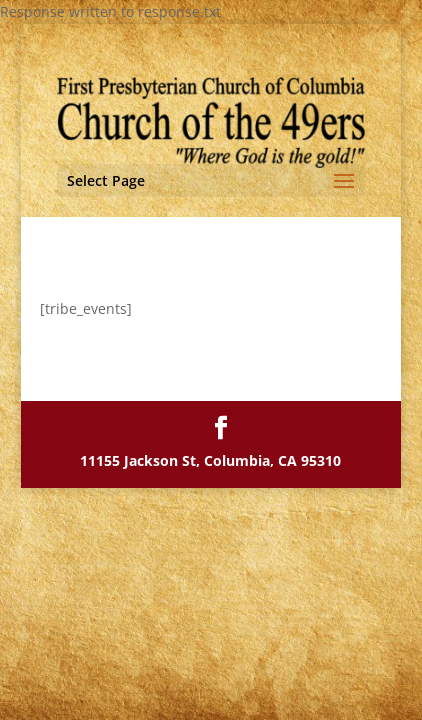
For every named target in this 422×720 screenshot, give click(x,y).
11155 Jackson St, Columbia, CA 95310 (210, 460)
